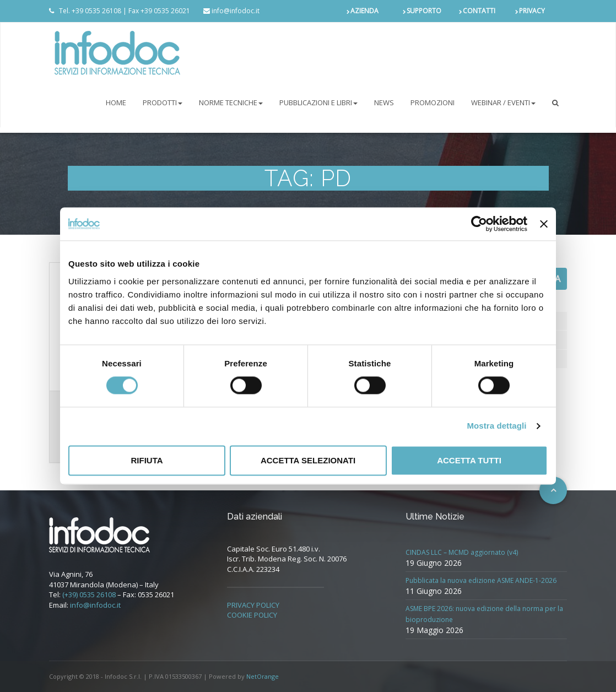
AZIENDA (364, 11)
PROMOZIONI (433, 102)
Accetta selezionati (308, 460)
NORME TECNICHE (231, 102)
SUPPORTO (424, 11)
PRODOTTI (163, 102)
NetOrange (263, 676)
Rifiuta (147, 460)
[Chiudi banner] (544, 224)
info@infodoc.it (95, 605)
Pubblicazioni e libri (318, 102)
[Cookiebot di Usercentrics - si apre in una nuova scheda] (479, 224)
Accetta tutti (469, 460)
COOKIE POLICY (252, 615)
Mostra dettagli (496, 426)
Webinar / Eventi (503, 102)
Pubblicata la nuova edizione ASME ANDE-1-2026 (481, 580)
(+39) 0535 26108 (89, 594)
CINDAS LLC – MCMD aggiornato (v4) (462, 552)
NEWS (384, 102)
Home (116, 102)
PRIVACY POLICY (253, 605)
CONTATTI (479, 11)
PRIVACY (532, 11)
